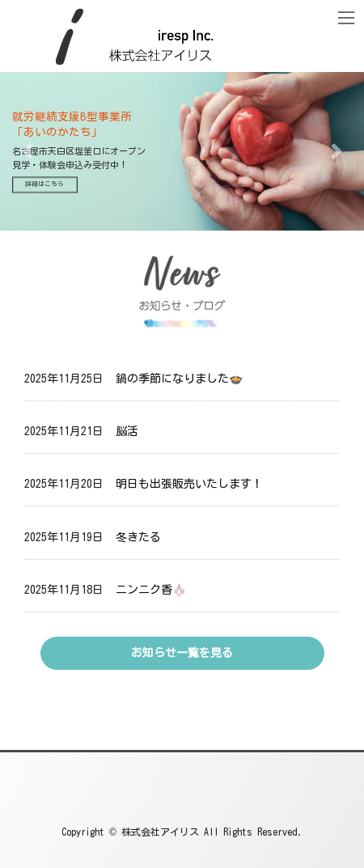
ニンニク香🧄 (151, 590)
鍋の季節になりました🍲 (179, 379)
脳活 (127, 431)
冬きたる (138, 537)
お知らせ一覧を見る (182, 653)
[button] (28, 151)
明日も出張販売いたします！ (189, 484)
